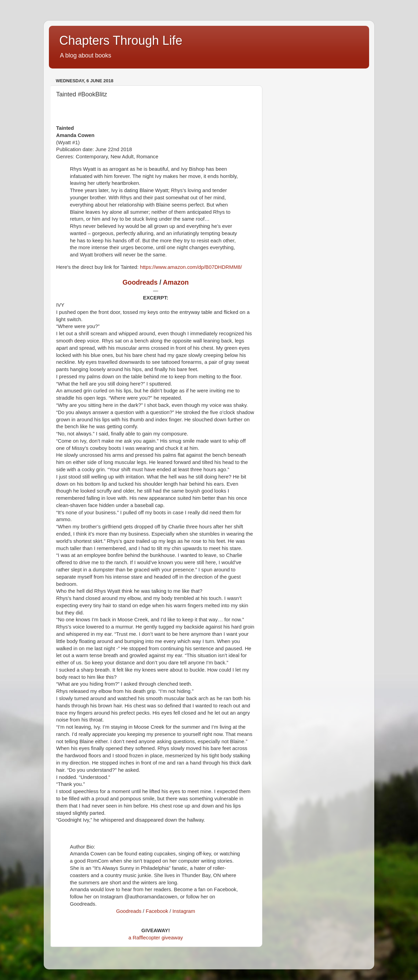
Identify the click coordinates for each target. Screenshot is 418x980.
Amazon (176, 282)
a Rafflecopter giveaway (156, 938)
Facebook (157, 911)
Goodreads (140, 282)
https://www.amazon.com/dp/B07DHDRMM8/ (191, 267)
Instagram (184, 911)
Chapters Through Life (121, 40)
